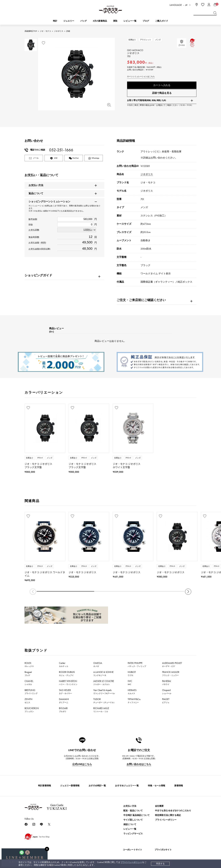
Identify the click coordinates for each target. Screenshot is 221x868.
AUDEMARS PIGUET (172, 664)
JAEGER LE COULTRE (104, 683)
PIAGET (166, 701)
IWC (130, 683)
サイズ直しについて (133, 820)
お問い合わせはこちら (139, 764)
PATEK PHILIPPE (137, 664)
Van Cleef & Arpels (104, 692)
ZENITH (28, 701)
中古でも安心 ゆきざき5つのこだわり (173, 811)
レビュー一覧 (130, 829)
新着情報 (179, 786)
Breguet (28, 673)
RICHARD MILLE (101, 710)
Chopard (167, 692)
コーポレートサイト (132, 850)
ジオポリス (59, 31)
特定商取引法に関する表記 (168, 815)
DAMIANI (64, 701)
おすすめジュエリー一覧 (127, 786)
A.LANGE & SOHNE (103, 673)
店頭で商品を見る (162, 94)
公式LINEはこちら (82, 764)
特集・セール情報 (157, 786)
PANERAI (167, 683)
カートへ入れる (162, 85)
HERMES (132, 692)
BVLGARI (63, 710)
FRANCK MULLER (171, 673)
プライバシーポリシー (131, 862)
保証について (130, 824)
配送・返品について (133, 811)
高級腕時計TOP (31, 31)
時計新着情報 (45, 786)
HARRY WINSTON (68, 683)
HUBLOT (132, 673)
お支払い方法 (130, 806)
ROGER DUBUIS (67, 673)
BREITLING (31, 692)
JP (186, 5)
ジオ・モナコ (45, 31)
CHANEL (29, 683)
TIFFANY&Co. (134, 701)
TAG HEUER (65, 692)
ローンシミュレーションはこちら (141, 76)
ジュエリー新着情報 (70, 786)
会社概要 (159, 806)
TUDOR (104, 701)
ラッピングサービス (133, 834)
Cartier (64, 664)
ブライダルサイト (163, 850)
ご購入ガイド (162, 21)
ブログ (146, 21)
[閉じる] (47, 849)
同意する (160, 864)
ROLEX (29, 664)
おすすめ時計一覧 (97, 786)
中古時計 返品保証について (137, 815)
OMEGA (98, 664)
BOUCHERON (32, 710)
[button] (188, 592)
